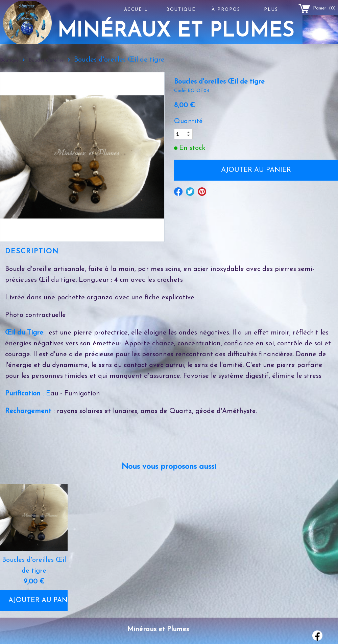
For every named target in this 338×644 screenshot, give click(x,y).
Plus (271, 10)
